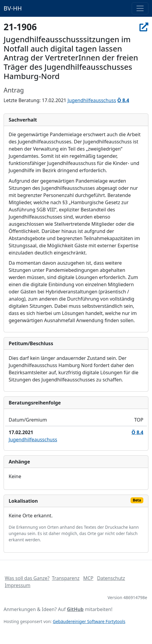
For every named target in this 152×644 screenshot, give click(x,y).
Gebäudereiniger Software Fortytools (89, 621)
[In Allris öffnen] (144, 27)
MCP (88, 578)
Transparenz (66, 578)
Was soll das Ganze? (27, 578)
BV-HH (13, 8)
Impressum (18, 585)
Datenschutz (111, 578)
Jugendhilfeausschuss (92, 100)
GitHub (75, 609)
